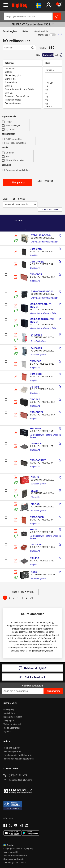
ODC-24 (35, 477)
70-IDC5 (35, 387)
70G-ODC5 (36, 274)
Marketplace (9, 713)
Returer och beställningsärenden (19, 759)
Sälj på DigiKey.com (13, 717)
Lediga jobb (9, 721)
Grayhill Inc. (35, 255)
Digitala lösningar (12, 728)
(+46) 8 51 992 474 (15, 776)
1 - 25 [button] (12, 199)
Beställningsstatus (12, 751)
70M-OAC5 (36, 249)
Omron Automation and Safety (44, 242)
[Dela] (60, 35)
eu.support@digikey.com (18, 780)
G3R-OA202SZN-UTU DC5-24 (42, 321)
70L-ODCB (36, 443)
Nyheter (7, 732)
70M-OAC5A (37, 262)
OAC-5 (34, 530)
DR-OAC (35, 504)
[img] (20, 6)
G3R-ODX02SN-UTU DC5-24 (42, 306)
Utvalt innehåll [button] (16, 205)
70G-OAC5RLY (38, 460)
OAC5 (34, 572)
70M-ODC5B (37, 517)
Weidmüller (36, 497)
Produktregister (10, 31)
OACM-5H (36, 429)
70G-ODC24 (37, 412)
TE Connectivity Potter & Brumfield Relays (46, 436)
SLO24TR (36, 491)
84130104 (36, 335)
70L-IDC (35, 558)
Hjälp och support (12, 748)
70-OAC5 (35, 399)
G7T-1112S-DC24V (41, 235)
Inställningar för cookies (15, 863)
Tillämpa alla (17, 183)
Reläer (25, 31)
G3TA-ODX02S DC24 (42, 291)
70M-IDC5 (36, 361)
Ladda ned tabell (50, 210)
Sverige (9, 845)
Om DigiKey (9, 710)
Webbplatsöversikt (12, 724)
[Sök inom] (17, 48)
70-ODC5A (36, 545)
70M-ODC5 (36, 374)
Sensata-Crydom (38, 341)
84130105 (36, 348)
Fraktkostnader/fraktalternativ (18, 755)
